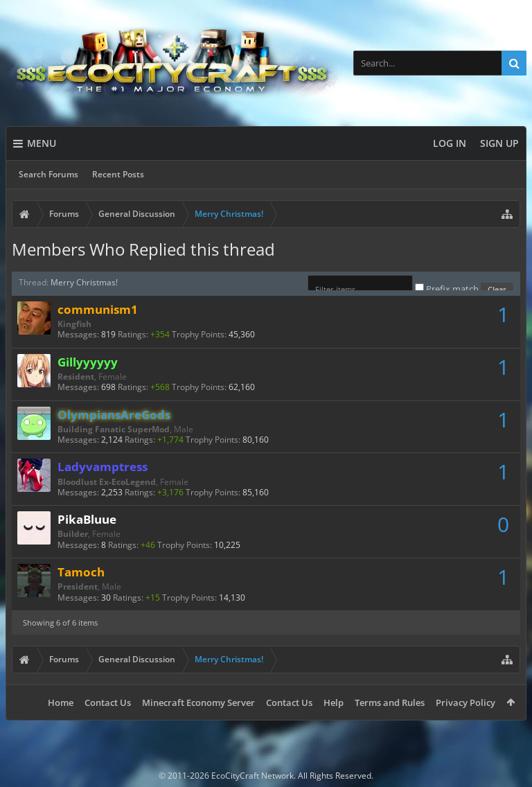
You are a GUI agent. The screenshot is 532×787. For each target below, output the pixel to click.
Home (61, 702)
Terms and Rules (390, 702)
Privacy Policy (465, 702)
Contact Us (108, 702)
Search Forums (48, 174)
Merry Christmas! (84, 282)
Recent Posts (118, 174)
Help (334, 702)
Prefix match (448, 289)
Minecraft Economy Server (198, 702)
